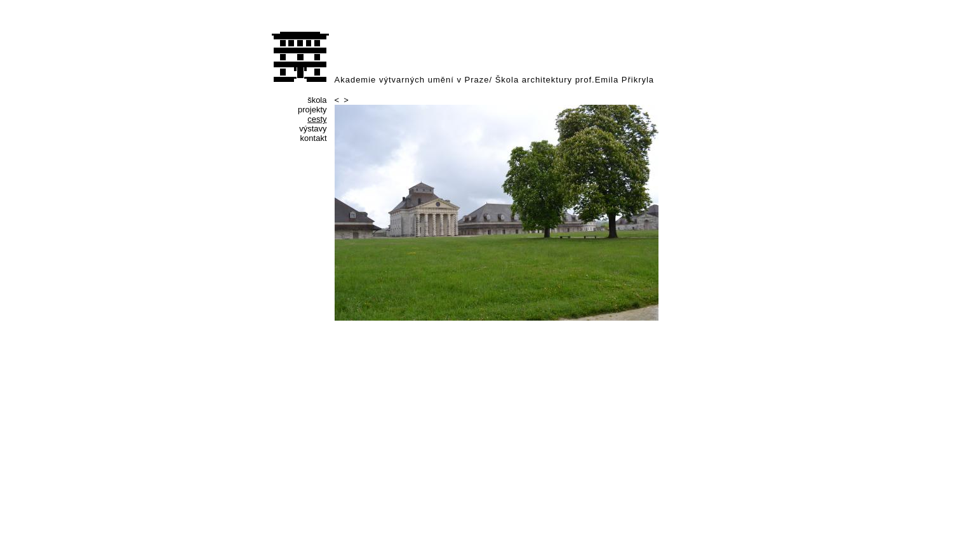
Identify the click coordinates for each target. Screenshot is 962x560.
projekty (312, 110)
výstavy (313, 129)
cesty (317, 119)
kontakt (314, 138)
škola (317, 100)
